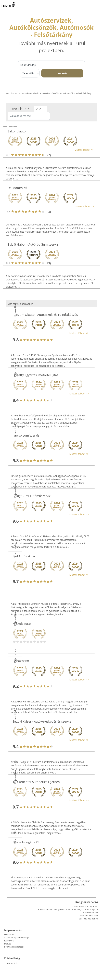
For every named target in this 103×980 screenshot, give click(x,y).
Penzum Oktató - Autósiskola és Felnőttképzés (45, 315)
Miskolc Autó (22, 624)
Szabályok (9, 941)
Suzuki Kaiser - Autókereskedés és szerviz (42, 721)
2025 (40, 109)
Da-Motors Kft (17, 188)
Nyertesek (9, 935)
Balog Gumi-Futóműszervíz (32, 496)
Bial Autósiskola (24, 556)
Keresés (62, 73)
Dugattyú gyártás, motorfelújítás (35, 375)
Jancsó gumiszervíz (26, 435)
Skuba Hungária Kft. (27, 842)
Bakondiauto (17, 131)
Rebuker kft (21, 661)
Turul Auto (12, 93)
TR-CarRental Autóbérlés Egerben (36, 782)
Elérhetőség (12, 964)
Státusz (8, 944)
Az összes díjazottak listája (17, 938)
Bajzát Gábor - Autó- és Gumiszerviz (33, 244)
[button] (50, 150)
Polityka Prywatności (14, 947)
